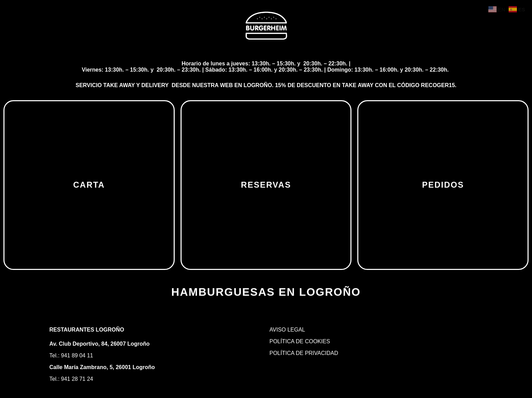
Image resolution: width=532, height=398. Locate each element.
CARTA (89, 185)
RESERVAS (266, 185)
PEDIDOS (443, 185)
